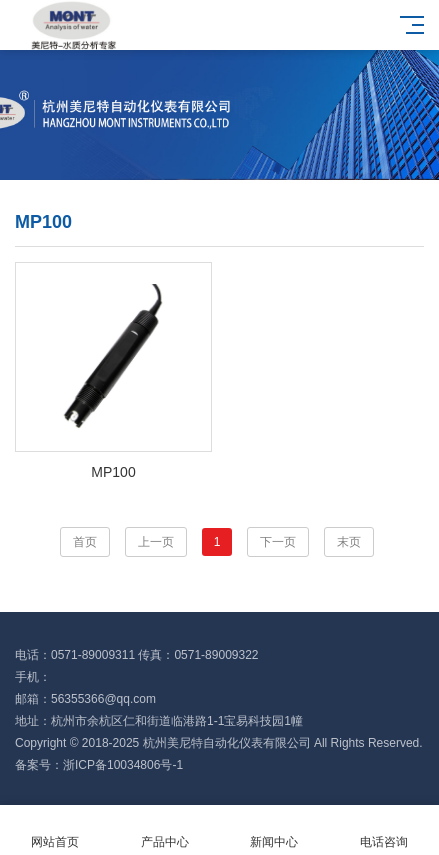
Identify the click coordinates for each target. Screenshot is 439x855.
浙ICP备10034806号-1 (123, 765)
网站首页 (55, 830)
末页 (349, 542)
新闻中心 (275, 830)
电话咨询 (384, 830)
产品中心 (165, 830)
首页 (85, 542)
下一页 (278, 542)
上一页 (156, 542)
